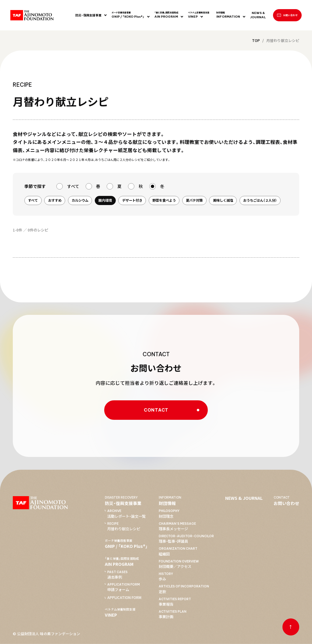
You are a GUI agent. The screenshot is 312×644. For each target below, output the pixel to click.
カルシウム (80, 200)
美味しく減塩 (223, 200)
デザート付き (132, 200)
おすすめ (55, 200)
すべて (33, 200)
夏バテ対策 (194, 200)
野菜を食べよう (164, 200)
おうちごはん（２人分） (260, 200)
